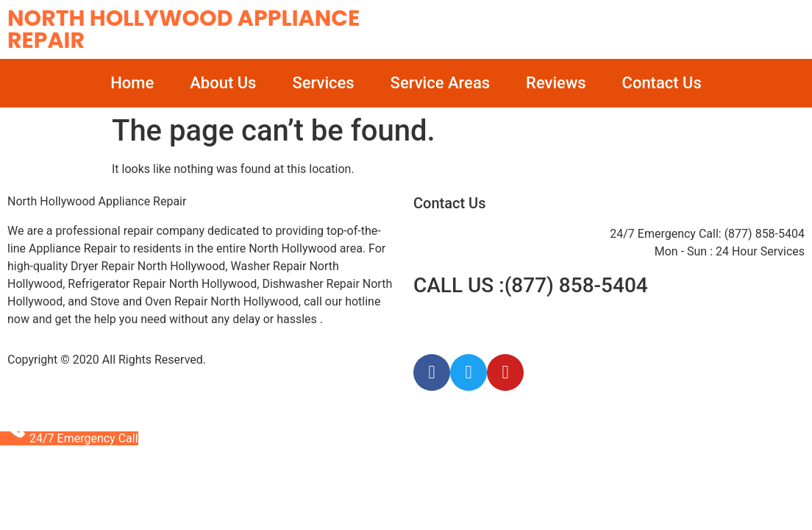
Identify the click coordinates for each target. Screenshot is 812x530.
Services (323, 83)
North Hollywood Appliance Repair (184, 29)
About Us (223, 83)
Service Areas (440, 83)
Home (132, 83)
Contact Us (662, 83)
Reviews (556, 83)
